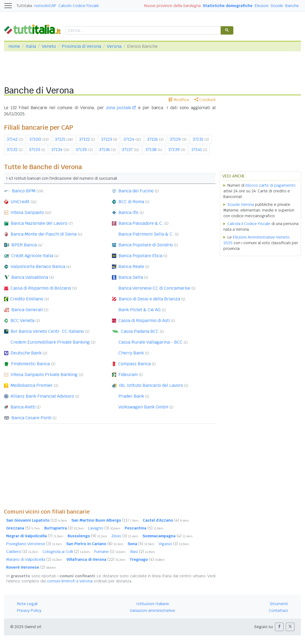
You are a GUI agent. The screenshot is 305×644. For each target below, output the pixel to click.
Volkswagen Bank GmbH (143, 407)
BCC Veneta (22, 321)
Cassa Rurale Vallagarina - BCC (150, 342)
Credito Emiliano (27, 299)
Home (14, 46)
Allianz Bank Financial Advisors (42, 396)
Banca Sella (131, 277)
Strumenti (279, 604)
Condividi (205, 100)
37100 (35, 139)
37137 (127, 150)
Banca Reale (131, 266)
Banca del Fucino (136, 191)
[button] (279, 627)
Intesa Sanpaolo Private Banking (44, 375)
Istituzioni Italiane (153, 604)
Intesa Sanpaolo (27, 212)
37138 (151, 150)
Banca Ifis (128, 212)
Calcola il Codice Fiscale (249, 224)
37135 (81, 150)
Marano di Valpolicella (34, 559)
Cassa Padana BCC (140, 331)
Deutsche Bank (26, 353)
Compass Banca (134, 364)
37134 (57, 150)
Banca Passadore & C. (141, 223)
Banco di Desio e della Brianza (149, 299)
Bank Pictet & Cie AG (140, 310)
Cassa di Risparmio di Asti (144, 321)
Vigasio (174, 544)
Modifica (179, 100)
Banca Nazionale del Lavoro (39, 223)
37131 (198, 139)
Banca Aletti (23, 407)
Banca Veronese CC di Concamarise (154, 288)
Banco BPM (24, 191)
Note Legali (27, 604)
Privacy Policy (29, 611)
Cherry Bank (131, 353)
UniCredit (20, 202)
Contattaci (278, 611)
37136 (104, 150)
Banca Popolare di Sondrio (146, 245)
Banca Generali (27, 310)
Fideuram (128, 375)
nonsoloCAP (45, 6)
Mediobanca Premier (32, 385)
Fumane (110, 552)
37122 (84, 139)
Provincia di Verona (81, 46)
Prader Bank (131, 396)
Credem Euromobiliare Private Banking (50, 342)
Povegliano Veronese (34, 544)
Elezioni (262, 6)
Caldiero (22, 552)
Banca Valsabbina (30, 277)
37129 (175, 139)
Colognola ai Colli (66, 552)
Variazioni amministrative (152, 611)
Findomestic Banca (30, 364)
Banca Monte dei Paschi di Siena (44, 234)
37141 (197, 150)
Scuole (277, 6)
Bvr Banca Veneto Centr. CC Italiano (47, 331)
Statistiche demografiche (228, 6)
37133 (34, 150)
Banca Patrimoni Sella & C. (146, 234)
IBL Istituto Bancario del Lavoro (151, 385)
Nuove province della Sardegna (172, 6)
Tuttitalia (24, 6)
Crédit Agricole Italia (32, 256)
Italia (31, 46)
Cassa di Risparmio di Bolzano (41, 288)
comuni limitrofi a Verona (70, 581)
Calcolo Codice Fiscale (79, 6)
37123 (106, 139)
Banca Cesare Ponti (31, 418)
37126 (152, 139)
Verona (114, 46)
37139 (174, 150)
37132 (12, 150)
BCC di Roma (131, 202)
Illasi (142, 552)
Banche (292, 6)
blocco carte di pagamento (271, 185)
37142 (12, 139)
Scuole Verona (241, 204)
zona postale (119, 108)
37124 (129, 139)
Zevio (125, 536)
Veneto (49, 46)
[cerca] (142, 31)
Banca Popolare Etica (140, 256)
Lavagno (104, 528)
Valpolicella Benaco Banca (38, 266)
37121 (60, 139)
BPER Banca (24, 245)
